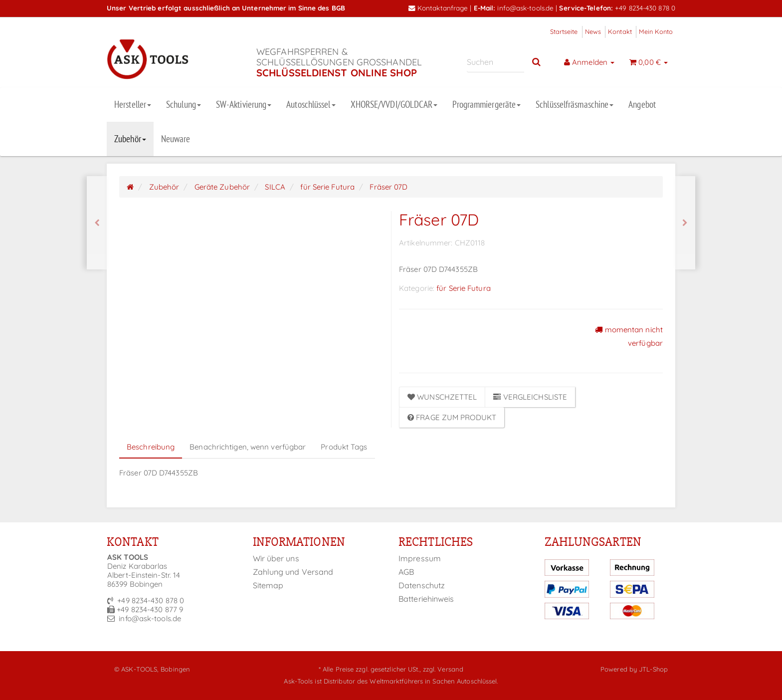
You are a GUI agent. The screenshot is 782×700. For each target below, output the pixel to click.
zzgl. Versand (443, 669)
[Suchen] (495, 62)
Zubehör (130, 139)
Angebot (642, 104)
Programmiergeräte (487, 104)
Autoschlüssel (311, 104)
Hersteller (133, 104)
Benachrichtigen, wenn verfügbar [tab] (248, 447)
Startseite (564, 31)
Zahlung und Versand (293, 572)
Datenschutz (422, 585)
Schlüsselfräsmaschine (575, 104)
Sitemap (268, 585)
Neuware (176, 139)
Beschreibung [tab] (151, 447)
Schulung (184, 104)
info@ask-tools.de (525, 8)
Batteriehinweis (426, 599)
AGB (406, 572)
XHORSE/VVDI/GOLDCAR (394, 104)
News (593, 31)
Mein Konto (656, 31)
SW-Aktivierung (244, 104)
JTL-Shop (653, 669)
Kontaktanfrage (438, 8)
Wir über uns (276, 558)
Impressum (420, 558)
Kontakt (620, 31)
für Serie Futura (464, 288)
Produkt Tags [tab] (344, 447)
